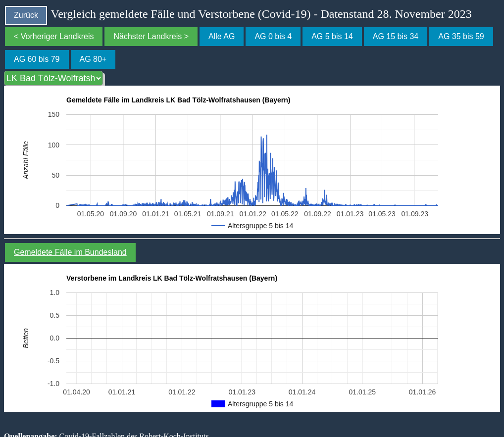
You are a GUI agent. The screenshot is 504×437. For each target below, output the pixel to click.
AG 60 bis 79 (37, 59)
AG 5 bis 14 (332, 36)
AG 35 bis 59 (461, 36)
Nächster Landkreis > (151, 36)
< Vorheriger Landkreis (54, 36)
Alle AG (222, 36)
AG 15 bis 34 (396, 36)
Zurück (26, 15)
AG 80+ (93, 59)
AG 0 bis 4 (273, 36)
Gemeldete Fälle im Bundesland (70, 252)
